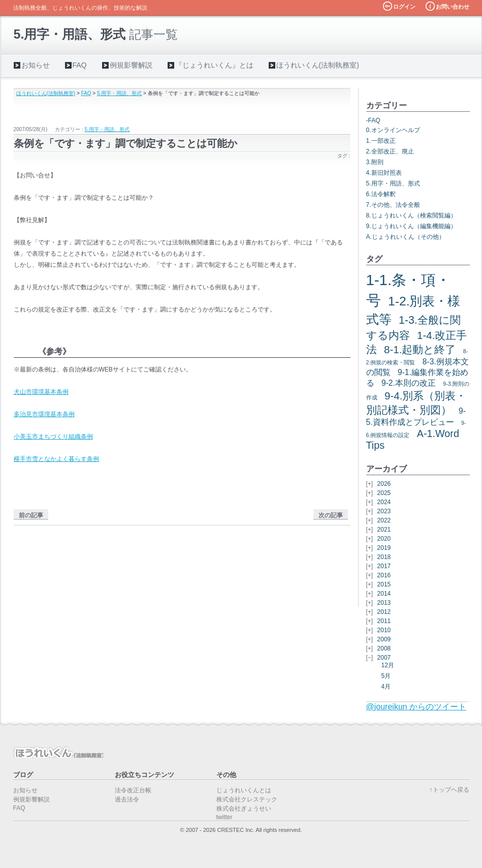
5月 (386, 676)
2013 (384, 603)
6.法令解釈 (381, 194)
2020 (384, 539)
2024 (384, 502)
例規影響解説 (131, 65)
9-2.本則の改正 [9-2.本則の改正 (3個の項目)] (409, 383)
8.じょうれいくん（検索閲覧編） (411, 215)
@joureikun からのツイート (416, 707)
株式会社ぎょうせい (244, 809)
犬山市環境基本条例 (41, 392)
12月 (388, 665)
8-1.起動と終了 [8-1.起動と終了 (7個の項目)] (420, 349)
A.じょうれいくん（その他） (406, 237)
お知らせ (36, 65)
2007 (384, 658)
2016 (384, 575)
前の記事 (31, 515)
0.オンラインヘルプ (393, 130)
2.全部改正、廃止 (390, 151)
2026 (384, 484)
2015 (384, 584)
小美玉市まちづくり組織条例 (53, 437)
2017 (384, 566)
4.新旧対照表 (384, 173)
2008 (384, 648)
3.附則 (375, 162)
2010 (384, 630)
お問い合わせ (453, 7)
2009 (384, 639)
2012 (384, 612)
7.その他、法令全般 (393, 205)
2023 (384, 511)
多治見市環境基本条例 (44, 414)
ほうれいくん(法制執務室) (318, 65)
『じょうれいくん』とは (214, 65)
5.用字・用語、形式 (119, 93)
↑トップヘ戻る (449, 790)
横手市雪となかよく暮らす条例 (56, 459)
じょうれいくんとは (244, 790)
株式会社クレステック (247, 799)
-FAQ (373, 120)
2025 (384, 493)
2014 (384, 594)
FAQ (80, 65)
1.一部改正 (381, 141)
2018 (384, 557)
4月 (386, 687)
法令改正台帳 (133, 790)
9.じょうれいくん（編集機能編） (411, 226)
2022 (384, 520)
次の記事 (331, 515)
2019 (384, 548)
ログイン (404, 7)
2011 (384, 621)
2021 (384, 530)
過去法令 (127, 799)
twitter (224, 817)
